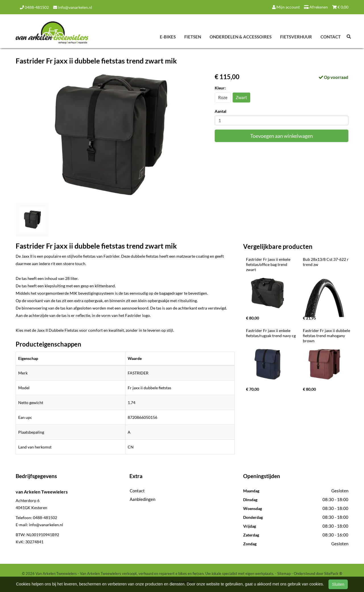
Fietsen (193, 37)
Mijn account (286, 7)
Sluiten (338, 584)
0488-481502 (34, 7)
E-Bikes (168, 37)
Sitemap (284, 573)
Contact (331, 37)
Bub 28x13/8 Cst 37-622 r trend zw (326, 262)
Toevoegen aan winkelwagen (282, 136)
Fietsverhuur (296, 37)
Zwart (241, 97)
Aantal (221, 111)
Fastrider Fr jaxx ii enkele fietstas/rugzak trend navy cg (271, 333)
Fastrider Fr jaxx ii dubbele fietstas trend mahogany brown (327, 336)
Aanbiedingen (142, 499)
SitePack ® (333, 573)
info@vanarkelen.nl (73, 7)
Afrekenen (316, 7)
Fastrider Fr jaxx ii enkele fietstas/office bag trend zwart (269, 264)
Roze (223, 97)
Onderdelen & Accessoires (241, 37)
